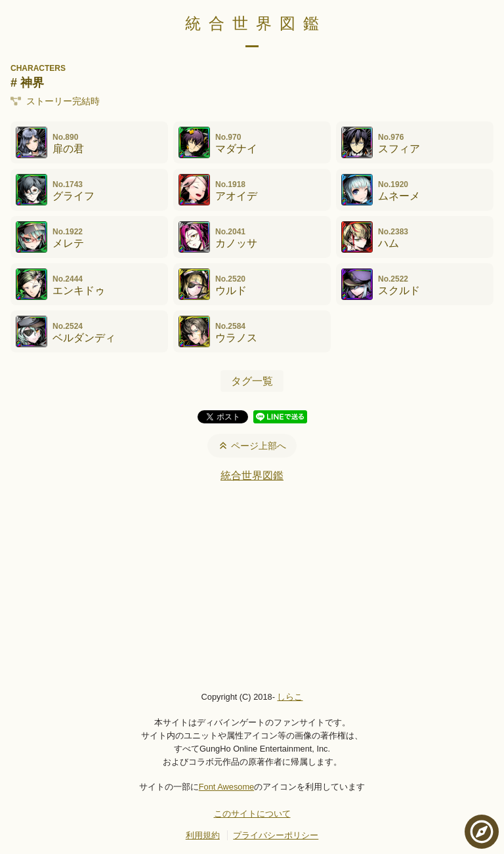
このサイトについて (252, 814)
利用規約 (203, 835)
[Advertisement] (252, 586)
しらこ (290, 697)
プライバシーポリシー (276, 835)
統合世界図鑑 (256, 23)
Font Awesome (226, 787)
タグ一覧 (252, 381)
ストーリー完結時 (55, 101)
